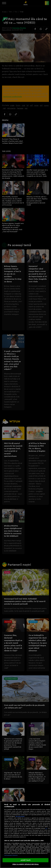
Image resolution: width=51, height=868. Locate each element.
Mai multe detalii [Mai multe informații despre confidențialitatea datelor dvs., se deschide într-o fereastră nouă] (20, 816)
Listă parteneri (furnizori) (11, 855)
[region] (25, 835)
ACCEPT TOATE (25, 860)
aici (46, 828)
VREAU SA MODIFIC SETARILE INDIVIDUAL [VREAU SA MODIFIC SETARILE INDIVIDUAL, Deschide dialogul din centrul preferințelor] (26, 864)
